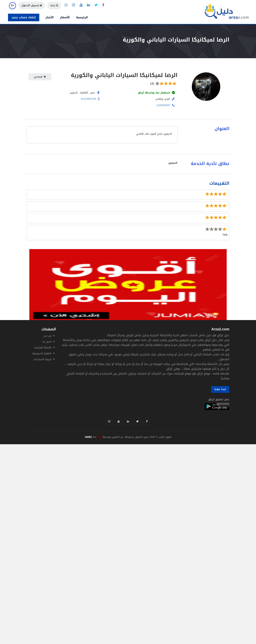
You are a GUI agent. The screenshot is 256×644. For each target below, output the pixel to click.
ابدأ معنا (220, 389)
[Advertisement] (107, 469)
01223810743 (89, 99)
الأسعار (65, 17)
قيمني (40, 77)
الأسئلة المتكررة (43, 348)
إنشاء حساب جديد (24, 17)
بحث (54, 5)
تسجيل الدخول (32, 5)
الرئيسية (82, 17)
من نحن (47, 336)
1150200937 (163, 105)
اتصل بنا (47, 342)
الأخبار (50, 17)
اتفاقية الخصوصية (42, 353)
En (12, 5)
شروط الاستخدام (42, 359)
